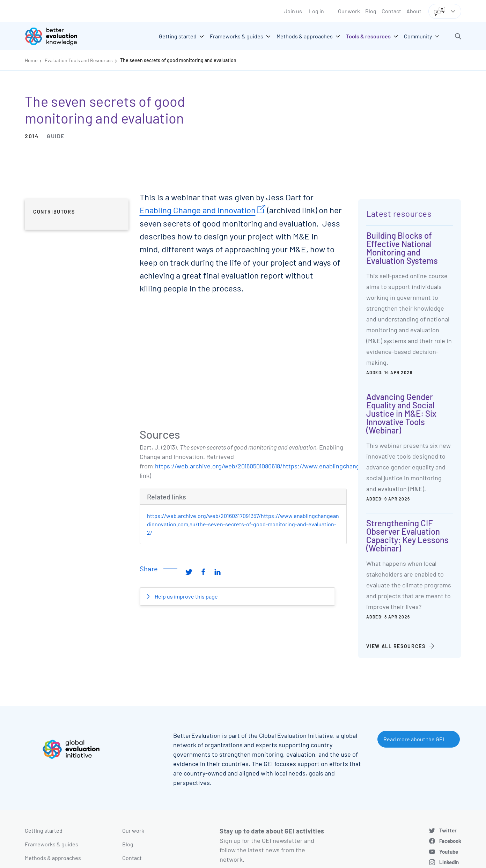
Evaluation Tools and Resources (79, 60)
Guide (56, 136)
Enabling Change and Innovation (198, 210)
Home (31, 60)
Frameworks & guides (51, 844)
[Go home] (56, 36)
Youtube (449, 852)
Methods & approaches (53, 858)
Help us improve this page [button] (186, 596)
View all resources (396, 646)
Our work (349, 11)
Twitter (448, 830)
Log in (316, 11)
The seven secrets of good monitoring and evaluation (178, 60)
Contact (391, 11)
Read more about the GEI (414, 739)
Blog (371, 11)
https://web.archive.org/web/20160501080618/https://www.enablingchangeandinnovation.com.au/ (291, 466)
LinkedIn (449, 862)
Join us (293, 11)
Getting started (44, 830)
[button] (458, 36)
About (414, 11)
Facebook (450, 841)
